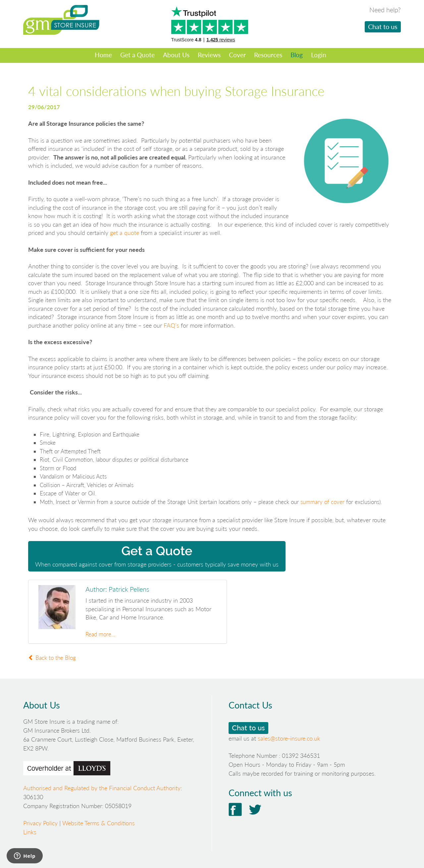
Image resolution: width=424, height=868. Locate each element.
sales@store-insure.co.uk (289, 738)
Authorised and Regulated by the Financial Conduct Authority (102, 788)
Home (103, 55)
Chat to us (383, 26)
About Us (176, 55)
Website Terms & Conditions (99, 823)
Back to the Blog (52, 658)
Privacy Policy (40, 823)
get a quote (125, 233)
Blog (297, 55)
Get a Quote (137, 55)
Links (30, 832)
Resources (268, 55)
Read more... (100, 634)
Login (319, 55)
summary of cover (322, 502)
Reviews (209, 55)
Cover (237, 55)
